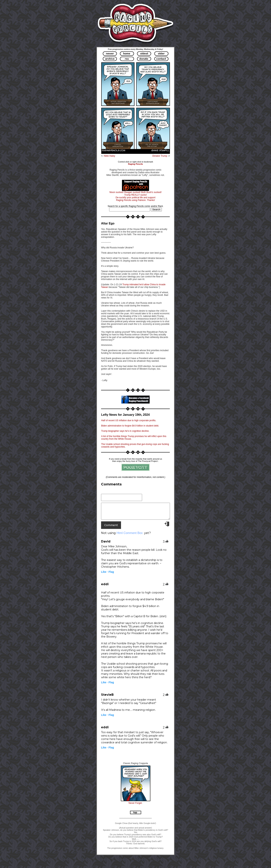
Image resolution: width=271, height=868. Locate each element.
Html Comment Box (130, 533)
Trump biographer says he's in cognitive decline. (125, 431)
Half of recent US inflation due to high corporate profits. (129, 420)
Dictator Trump (160, 156)
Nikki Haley (110, 156)
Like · (104, 572)
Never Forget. (135, 803)
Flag (111, 572)
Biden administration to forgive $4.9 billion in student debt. (130, 426)
